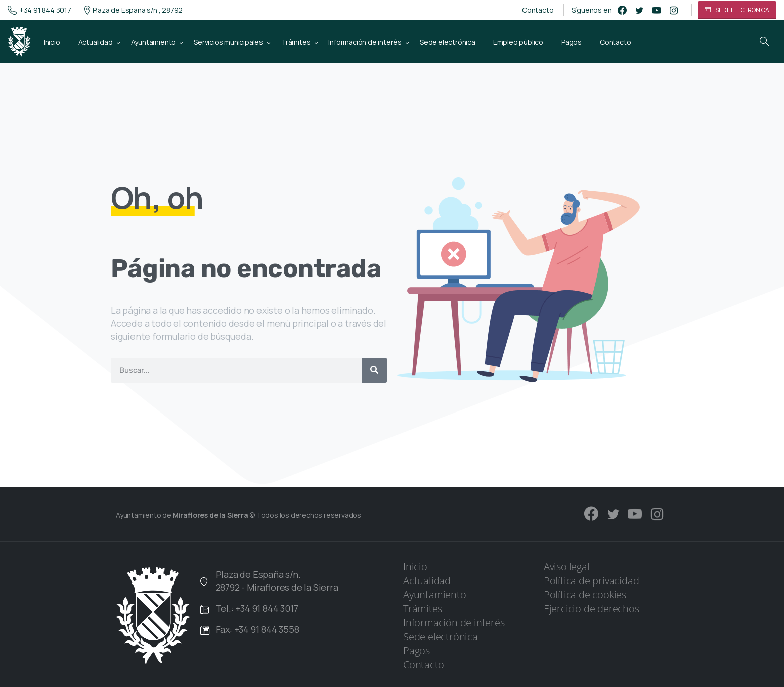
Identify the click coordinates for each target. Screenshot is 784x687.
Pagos (416, 651)
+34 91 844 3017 (39, 10)
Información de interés (454, 623)
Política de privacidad (592, 580)
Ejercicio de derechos (592, 608)
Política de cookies (585, 594)
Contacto (538, 10)
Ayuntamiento (435, 594)
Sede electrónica (440, 637)
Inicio (415, 566)
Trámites (422, 608)
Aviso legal (567, 566)
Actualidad (427, 580)
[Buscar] (374, 370)
